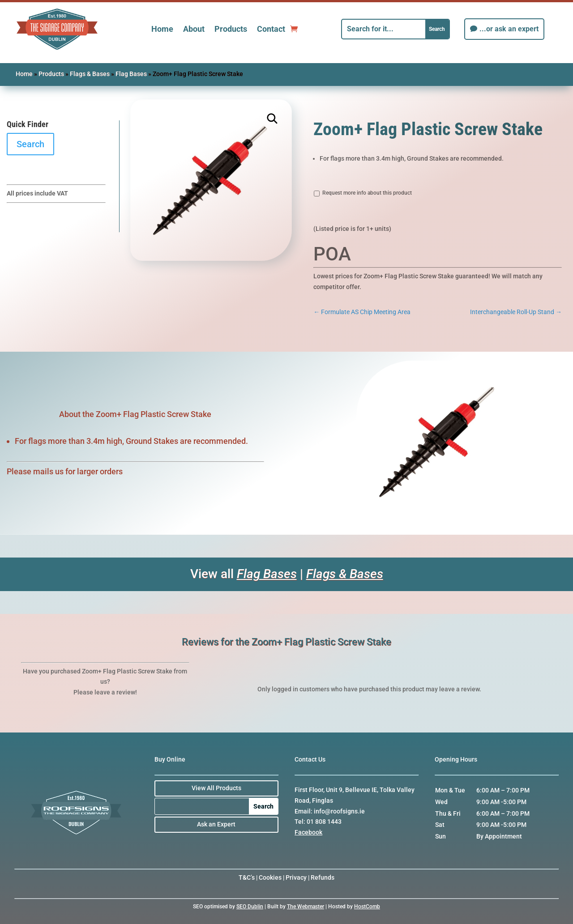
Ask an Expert (216, 824)
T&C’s (247, 877)
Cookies (270, 877)
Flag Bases (131, 74)
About (194, 29)
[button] (272, 119)
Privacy (296, 877)
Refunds (323, 877)
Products (231, 29)
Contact (271, 29)
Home (162, 29)
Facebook (308, 832)
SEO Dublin (250, 907)
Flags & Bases (90, 74)
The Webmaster (306, 907)
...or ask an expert (509, 29)
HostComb (367, 907)
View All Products (216, 788)
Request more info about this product (367, 193)
